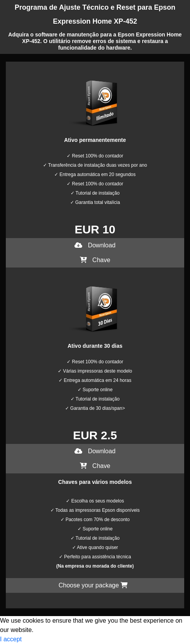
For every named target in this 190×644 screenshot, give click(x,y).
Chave (95, 260)
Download (95, 245)
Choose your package (93, 585)
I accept (11, 639)
